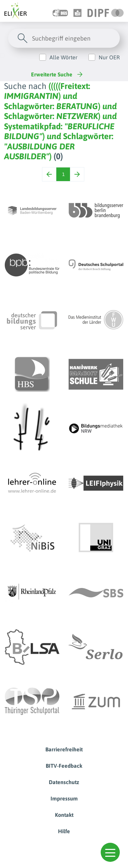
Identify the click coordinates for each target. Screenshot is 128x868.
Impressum (64, 798)
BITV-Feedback (64, 766)
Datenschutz (64, 782)
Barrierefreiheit (64, 749)
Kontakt (64, 815)
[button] (110, 852)
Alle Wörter (63, 57)
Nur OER (109, 57)
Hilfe (64, 831)
